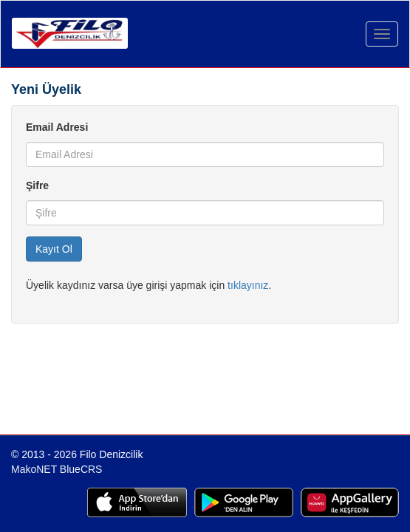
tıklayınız (248, 285)
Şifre (37, 185)
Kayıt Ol (54, 249)
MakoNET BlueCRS (57, 469)
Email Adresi (57, 127)
